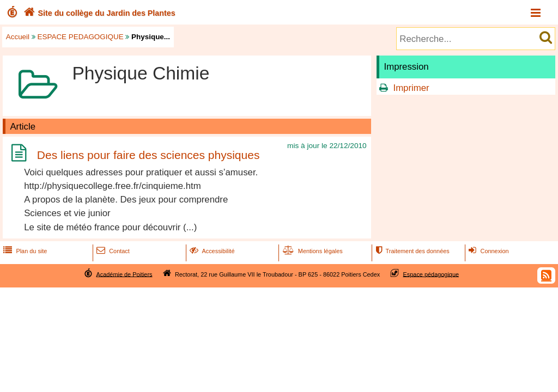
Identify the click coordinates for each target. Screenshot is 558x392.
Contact (112, 251)
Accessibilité (211, 251)
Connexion (487, 251)
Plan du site (24, 251)
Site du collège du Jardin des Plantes (98, 13)
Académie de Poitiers (124, 274)
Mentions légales (312, 251)
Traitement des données (411, 251)
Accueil (18, 37)
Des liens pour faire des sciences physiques (148, 155)
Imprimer (411, 88)
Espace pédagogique (431, 274)
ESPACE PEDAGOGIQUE (81, 37)
